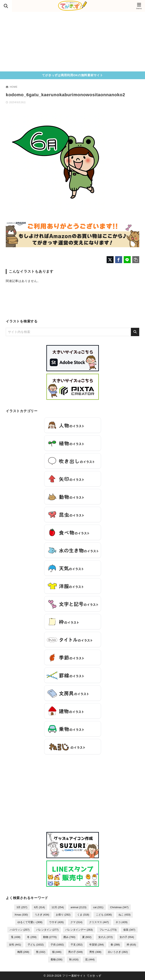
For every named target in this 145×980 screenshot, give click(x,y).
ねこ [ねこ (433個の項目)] (125, 915)
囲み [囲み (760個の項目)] (69, 937)
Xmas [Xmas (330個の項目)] (21, 915)
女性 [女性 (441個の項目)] (15, 945)
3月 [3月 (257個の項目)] (22, 907)
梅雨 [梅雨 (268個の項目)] (23, 952)
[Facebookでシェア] (119, 260)
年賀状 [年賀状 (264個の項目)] (97, 945)
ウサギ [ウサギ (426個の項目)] (56, 922)
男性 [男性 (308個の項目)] (95, 952)
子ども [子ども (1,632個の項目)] (36, 945)
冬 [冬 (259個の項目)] (32, 937)
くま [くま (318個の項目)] (83, 915)
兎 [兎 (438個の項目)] (16, 937)
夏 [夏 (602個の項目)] (87, 937)
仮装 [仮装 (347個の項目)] (129, 930)
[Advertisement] (72, 42)
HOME (12, 87)
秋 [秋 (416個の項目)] (74, 959)
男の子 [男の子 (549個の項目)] (75, 952)
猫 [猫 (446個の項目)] (57, 952)
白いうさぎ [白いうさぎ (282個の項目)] (118, 952)
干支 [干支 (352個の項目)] (77, 945)
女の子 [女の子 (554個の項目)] (127, 937)
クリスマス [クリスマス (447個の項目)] (99, 922)
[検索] (135, 332)
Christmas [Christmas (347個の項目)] (119, 907)
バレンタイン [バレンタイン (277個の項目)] (47, 930)
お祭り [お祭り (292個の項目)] (63, 915)
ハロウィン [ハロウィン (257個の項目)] (20, 930)
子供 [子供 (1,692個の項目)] (57, 945)
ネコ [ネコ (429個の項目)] (122, 922)
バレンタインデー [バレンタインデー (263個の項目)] (79, 930)
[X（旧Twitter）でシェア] (110, 260)
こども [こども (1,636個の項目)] (104, 915)
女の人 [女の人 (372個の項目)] (106, 937)
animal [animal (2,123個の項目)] (79, 907)
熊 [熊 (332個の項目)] (41, 952)
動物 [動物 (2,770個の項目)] (50, 937)
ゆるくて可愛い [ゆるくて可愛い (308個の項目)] (30, 922)
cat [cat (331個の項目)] (98, 907)
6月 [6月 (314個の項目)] (39, 907)
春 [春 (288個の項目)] (115, 945)
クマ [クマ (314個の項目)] (76, 922)
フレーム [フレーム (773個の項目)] (108, 930)
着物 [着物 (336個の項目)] (56, 959)
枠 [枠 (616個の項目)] (131, 945)
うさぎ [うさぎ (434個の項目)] (42, 915)
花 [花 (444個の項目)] (90, 959)
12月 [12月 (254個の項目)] (58, 907)
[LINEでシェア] (127, 260)
